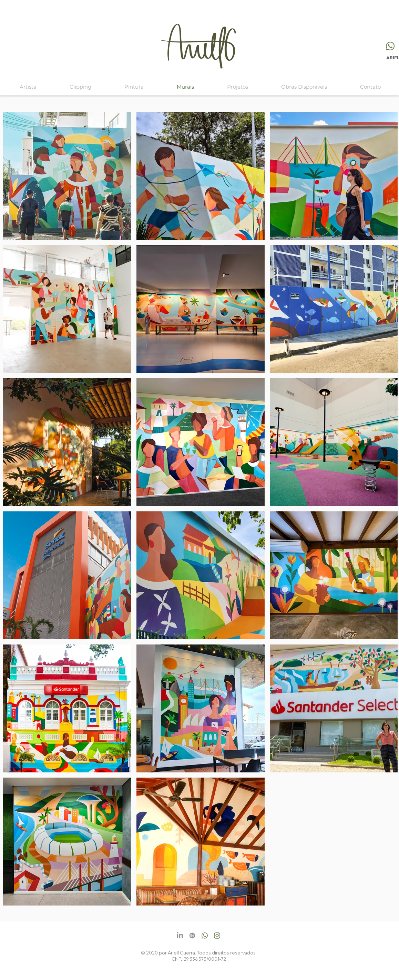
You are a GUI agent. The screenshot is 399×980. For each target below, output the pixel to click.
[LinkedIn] (180, 936)
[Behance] (192, 936)
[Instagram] (217, 936)
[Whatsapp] (390, 46)
